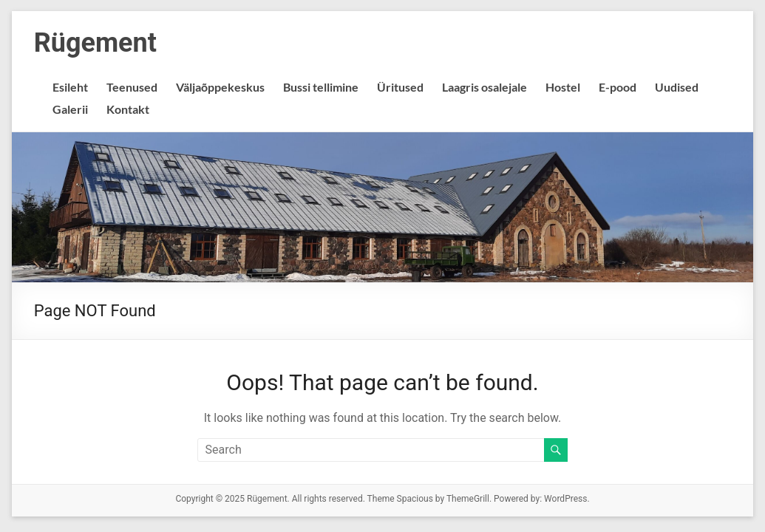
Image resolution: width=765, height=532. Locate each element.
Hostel (563, 87)
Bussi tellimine (321, 87)
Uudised (677, 87)
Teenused (132, 87)
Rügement (95, 43)
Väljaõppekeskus (220, 87)
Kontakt (128, 109)
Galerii (70, 109)
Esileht (70, 87)
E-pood (618, 87)
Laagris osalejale (484, 87)
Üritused (400, 87)
